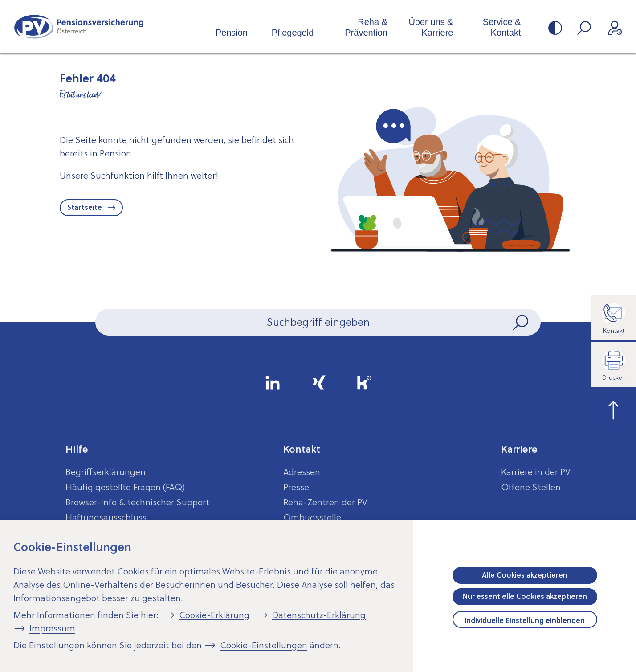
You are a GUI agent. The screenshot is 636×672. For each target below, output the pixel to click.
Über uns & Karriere (431, 27)
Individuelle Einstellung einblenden (525, 620)
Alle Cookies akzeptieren (525, 575)
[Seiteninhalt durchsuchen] (318, 322)
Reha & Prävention (366, 27)
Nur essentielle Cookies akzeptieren (525, 596)
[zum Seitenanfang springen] (614, 409)
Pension (232, 33)
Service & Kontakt (502, 27)
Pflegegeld (293, 33)
